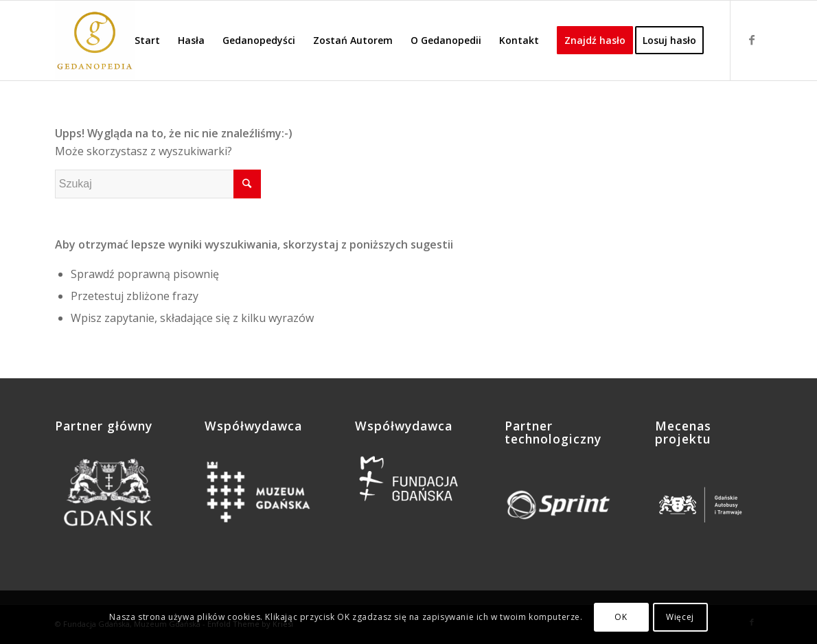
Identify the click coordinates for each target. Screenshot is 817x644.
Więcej (680, 617)
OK (621, 617)
